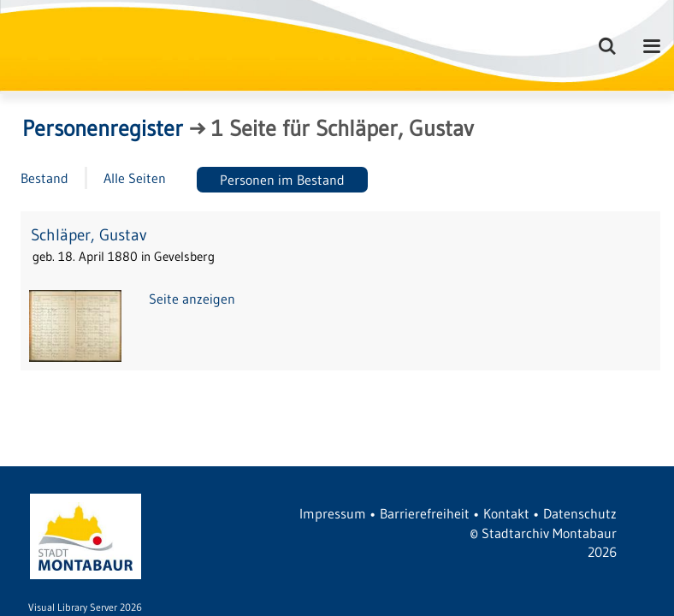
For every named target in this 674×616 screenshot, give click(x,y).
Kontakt (506, 513)
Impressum (333, 513)
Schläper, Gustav (89, 235)
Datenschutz (580, 513)
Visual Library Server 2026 (85, 607)
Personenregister (103, 128)
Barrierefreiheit (425, 513)
